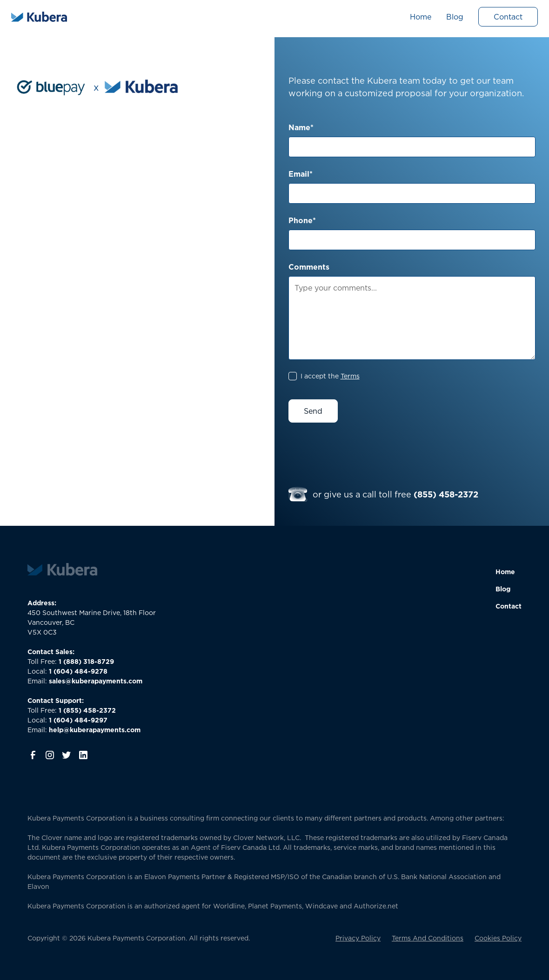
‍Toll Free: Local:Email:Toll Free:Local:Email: (85, 691)
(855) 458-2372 (446, 494)
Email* (301, 174)
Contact (508, 17)
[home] (39, 17)
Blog (455, 17)
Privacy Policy (358, 938)
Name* (301, 127)
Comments (309, 267)
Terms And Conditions (428, 938)
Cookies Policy (498, 938)
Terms (350, 376)
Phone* (302, 220)
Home (421, 17)
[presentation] (359, 452)
